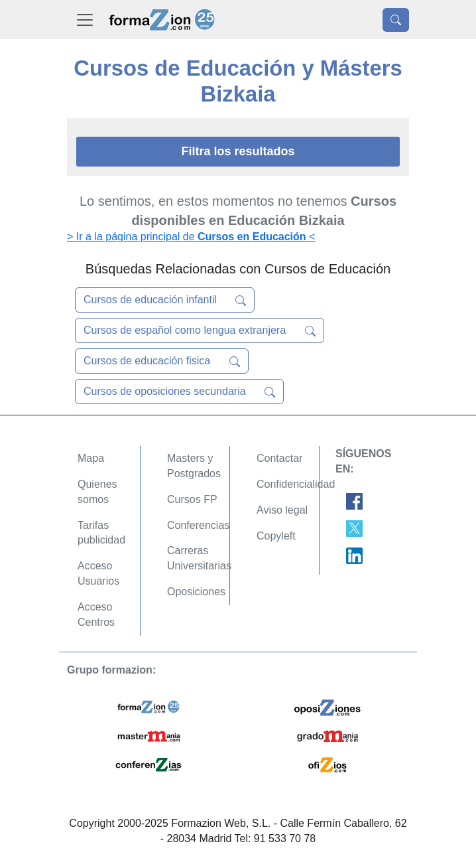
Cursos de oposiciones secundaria (179, 392)
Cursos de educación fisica (162, 361)
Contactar (279, 458)
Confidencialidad (296, 484)
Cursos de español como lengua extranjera (200, 330)
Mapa (91, 458)
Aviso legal (282, 510)
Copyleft (276, 536)
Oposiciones (196, 592)
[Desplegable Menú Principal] (85, 20)
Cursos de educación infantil (165, 300)
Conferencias (198, 525)
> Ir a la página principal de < (191, 237)
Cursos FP (192, 499)
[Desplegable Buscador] (396, 20)
